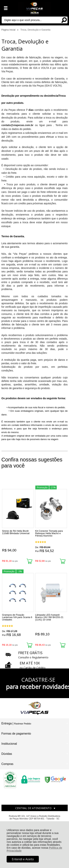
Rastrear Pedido (23, 724)
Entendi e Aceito (23, 859)
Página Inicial (9, 30)
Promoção (42, 487)
